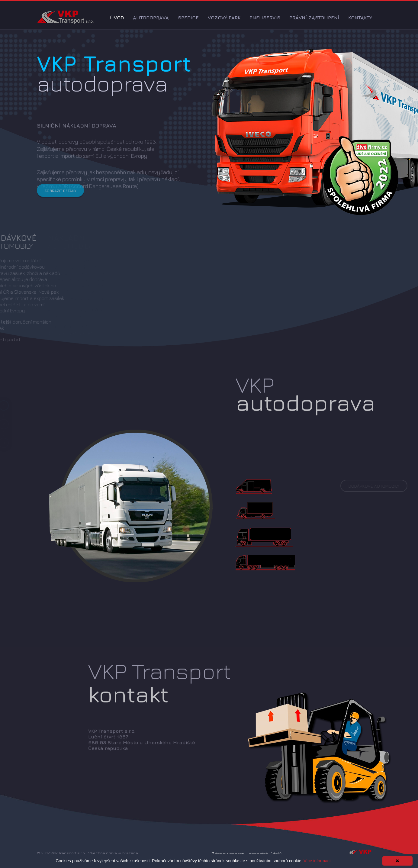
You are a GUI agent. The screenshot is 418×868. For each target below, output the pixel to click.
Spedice (188, 18)
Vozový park (224, 18)
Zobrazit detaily (60, 196)
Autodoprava (151, 18)
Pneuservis (265, 18)
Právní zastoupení (314, 18)
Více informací (317, 861)
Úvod (117, 18)
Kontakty (360, 18)
